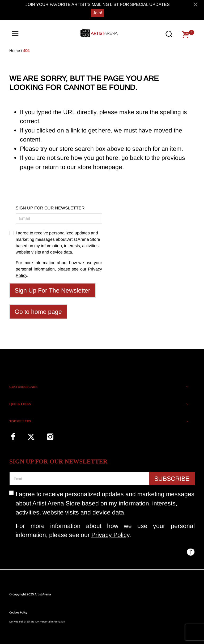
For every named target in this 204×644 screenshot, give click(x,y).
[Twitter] (31, 437)
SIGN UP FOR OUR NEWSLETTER (50, 208)
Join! (97, 13)
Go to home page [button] (38, 312)
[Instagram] (50, 437)
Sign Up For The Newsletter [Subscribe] (52, 290)
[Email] (59, 218)
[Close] (195, 5)
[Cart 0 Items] (185, 35)
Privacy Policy (110, 535)
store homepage (100, 167)
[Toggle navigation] (15, 34)
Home (15, 51)
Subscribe (172, 479)
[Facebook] (13, 437)
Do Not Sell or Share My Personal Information (37, 622)
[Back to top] (191, 552)
